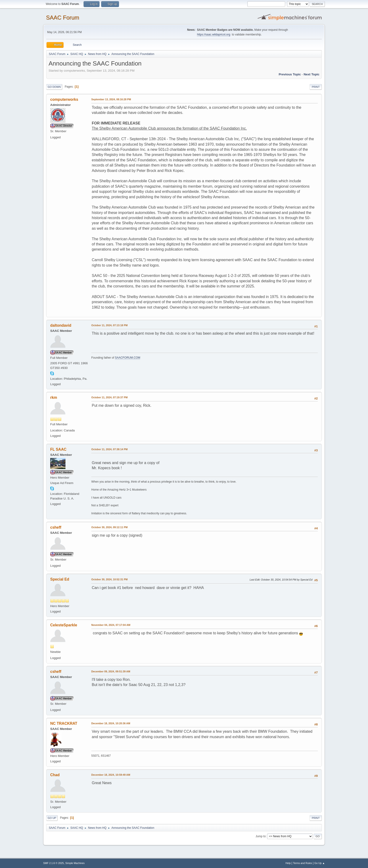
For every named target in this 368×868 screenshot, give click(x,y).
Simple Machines (75, 863)
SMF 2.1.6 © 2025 (54, 863)
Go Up (52, 818)
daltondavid (61, 325)
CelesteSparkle (64, 625)
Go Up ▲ (320, 863)
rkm (54, 397)
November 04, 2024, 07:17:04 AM (111, 625)
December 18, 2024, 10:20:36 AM (111, 723)
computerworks (64, 99)
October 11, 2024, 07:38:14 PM (109, 449)
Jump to (261, 836)
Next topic (312, 74)
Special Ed (60, 579)
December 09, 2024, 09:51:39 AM (111, 671)
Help (288, 863)
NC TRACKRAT (64, 723)
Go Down (54, 87)
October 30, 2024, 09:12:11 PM (109, 527)
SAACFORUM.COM (128, 358)
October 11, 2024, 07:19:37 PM (109, 397)
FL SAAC (58, 449)
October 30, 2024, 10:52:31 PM (109, 579)
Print (316, 87)
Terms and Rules (303, 863)
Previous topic (290, 74)
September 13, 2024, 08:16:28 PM (111, 99)
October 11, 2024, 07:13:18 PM (109, 325)
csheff (56, 527)
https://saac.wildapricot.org (214, 35)
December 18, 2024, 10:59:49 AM (111, 775)
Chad (55, 775)
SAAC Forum (63, 17)
